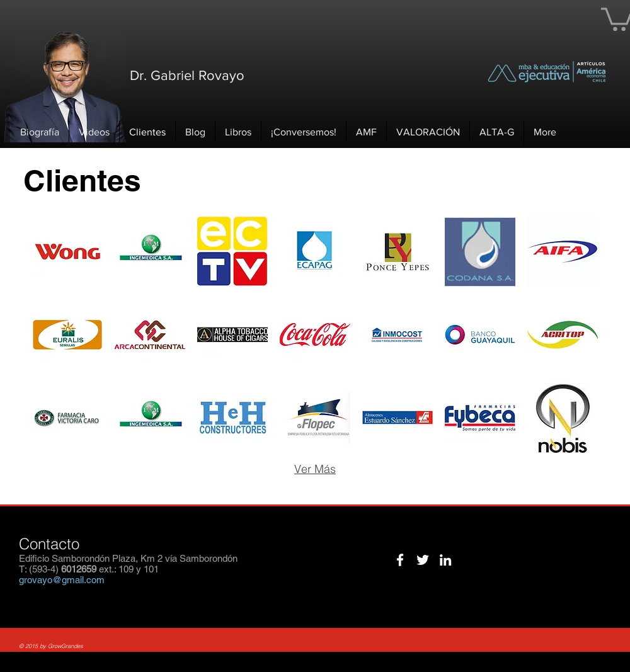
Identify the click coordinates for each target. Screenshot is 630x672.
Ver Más (315, 469)
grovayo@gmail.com (62, 580)
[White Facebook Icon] (400, 560)
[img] (67, 252)
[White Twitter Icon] (423, 560)
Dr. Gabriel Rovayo (187, 75)
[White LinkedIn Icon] (445, 560)
